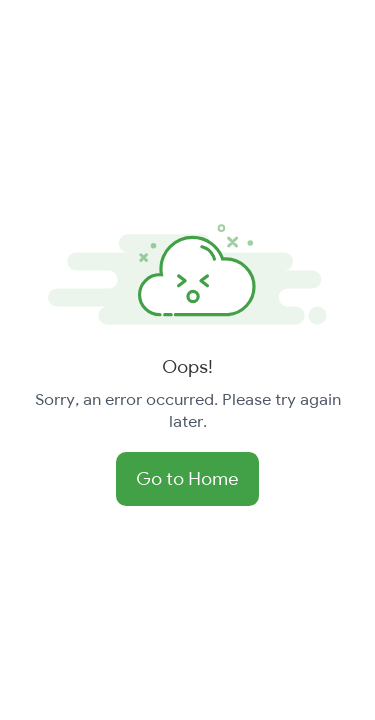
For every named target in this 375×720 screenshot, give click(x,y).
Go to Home (187, 478)
